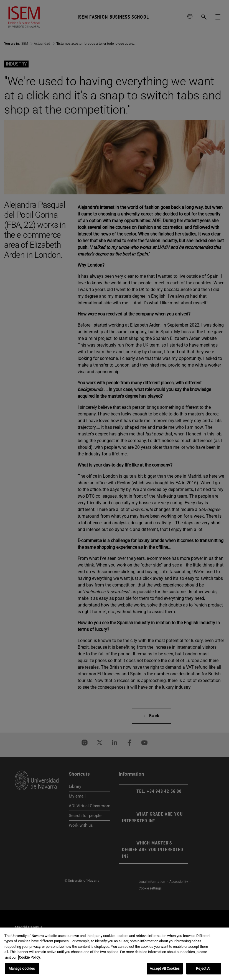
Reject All (203, 968)
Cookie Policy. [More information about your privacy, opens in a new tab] (30, 957)
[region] (114, 954)
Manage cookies (22, 968)
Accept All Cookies (165, 968)
